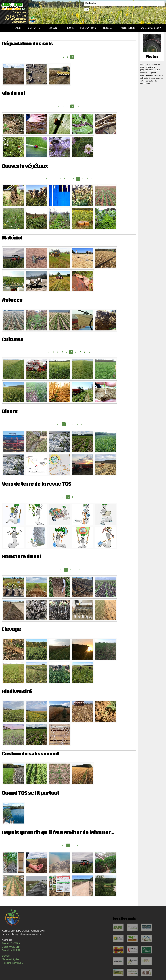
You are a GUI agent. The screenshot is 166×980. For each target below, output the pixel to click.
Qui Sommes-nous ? (151, 28)
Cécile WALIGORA (11, 947)
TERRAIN (52, 28)
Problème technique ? (13, 963)
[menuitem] (5, 28)
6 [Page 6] (74, 179)
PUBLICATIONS (88, 28)
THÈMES (16, 28)
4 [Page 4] (65, 179)
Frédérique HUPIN (11, 950)
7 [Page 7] (80, 352)
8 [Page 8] (83, 179)
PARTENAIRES (127, 28)
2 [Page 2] (68, 57)
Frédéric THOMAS (11, 943)
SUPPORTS (34, 28)
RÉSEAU (108, 28)
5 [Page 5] (69, 179)
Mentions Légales (10, 959)
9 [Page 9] (87, 179)
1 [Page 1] (63, 57)
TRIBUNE (69, 28)
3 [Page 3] (60, 179)
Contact (6, 956)
